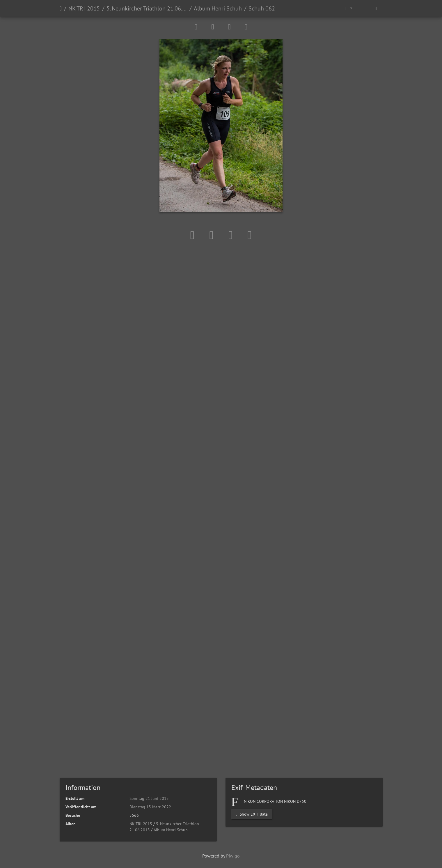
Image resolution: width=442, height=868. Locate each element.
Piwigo (233, 856)
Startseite (61, 8)
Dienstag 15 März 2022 (150, 807)
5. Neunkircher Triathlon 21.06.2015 (147, 8)
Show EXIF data (252, 814)
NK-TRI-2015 (84, 8)
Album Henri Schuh (218, 8)
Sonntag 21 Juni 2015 (149, 798)
